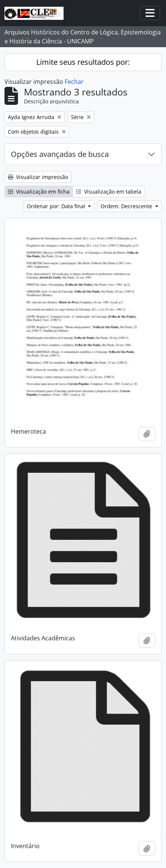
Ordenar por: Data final (57, 206)
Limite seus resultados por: (83, 62)
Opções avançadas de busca (60, 154)
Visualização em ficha (39, 192)
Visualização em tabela (109, 192)
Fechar (74, 82)
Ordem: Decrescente (127, 206)
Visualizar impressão (38, 177)
